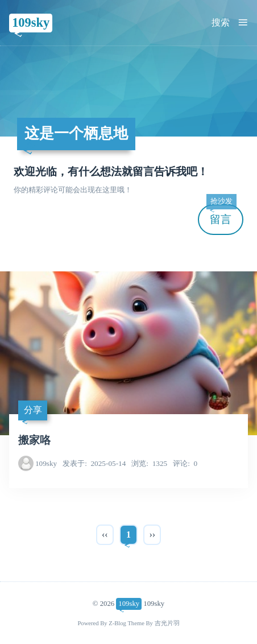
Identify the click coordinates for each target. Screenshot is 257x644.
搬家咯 (34, 440)
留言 (221, 215)
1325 (149, 463)
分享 (33, 410)
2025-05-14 (94, 463)
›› (152, 534)
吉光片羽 (167, 623)
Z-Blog (117, 623)
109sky (31, 22)
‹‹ (105, 534)
